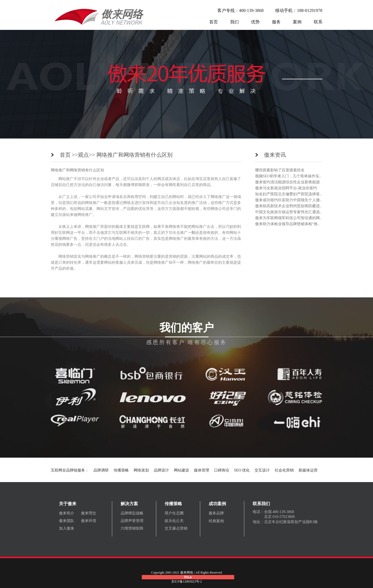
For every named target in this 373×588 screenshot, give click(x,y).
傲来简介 (67, 513)
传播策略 (121, 470)
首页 (214, 22)
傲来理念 (89, 513)
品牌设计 (161, 470)
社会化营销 (284, 470)
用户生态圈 (174, 513)
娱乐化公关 (174, 521)
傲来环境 (89, 521)
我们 (234, 22)
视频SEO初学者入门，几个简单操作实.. (288, 176)
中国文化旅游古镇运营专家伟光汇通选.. (288, 212)
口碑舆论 (222, 470)
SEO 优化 (242, 470)
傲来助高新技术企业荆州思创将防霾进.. (288, 206)
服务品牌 (216, 513)
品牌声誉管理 (132, 521)
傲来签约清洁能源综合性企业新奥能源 (287, 182)
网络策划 (141, 470)
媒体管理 (202, 470)
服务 (276, 22)
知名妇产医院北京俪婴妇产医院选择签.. (288, 194)
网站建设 (181, 470)
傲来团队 (67, 521)
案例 (297, 22)
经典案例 (216, 521)
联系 (318, 22)
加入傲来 (67, 528)
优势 (255, 22)
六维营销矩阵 (132, 528)
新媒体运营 (308, 470)
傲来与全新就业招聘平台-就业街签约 (286, 188)
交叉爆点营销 (176, 528)
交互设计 (262, 470)
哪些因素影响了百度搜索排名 (280, 170)
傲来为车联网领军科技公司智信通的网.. (288, 218)
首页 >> (69, 155)
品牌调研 (101, 470)
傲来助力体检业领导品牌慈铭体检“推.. (287, 224)
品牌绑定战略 (132, 513)
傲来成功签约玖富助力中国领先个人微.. (288, 200)
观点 (83, 155)
